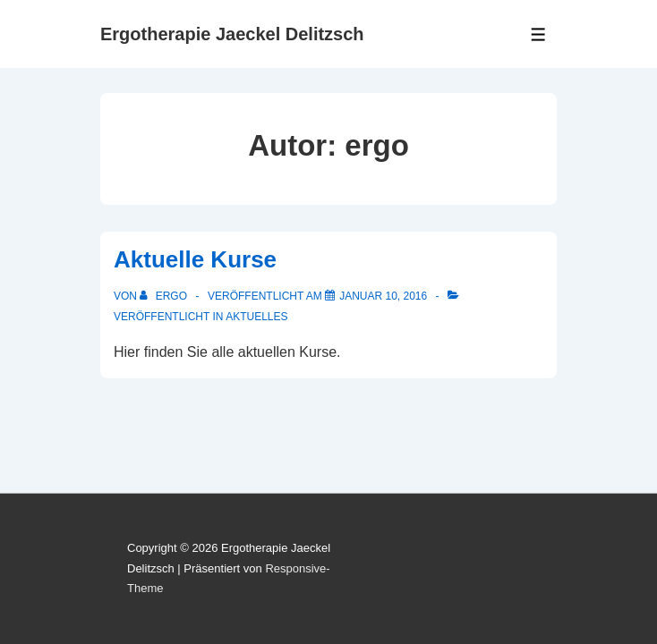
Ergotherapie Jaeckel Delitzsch (232, 34)
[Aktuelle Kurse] (383, 296)
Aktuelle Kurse (195, 259)
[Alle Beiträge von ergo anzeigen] (165, 296)
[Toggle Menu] (538, 34)
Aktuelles (256, 317)
